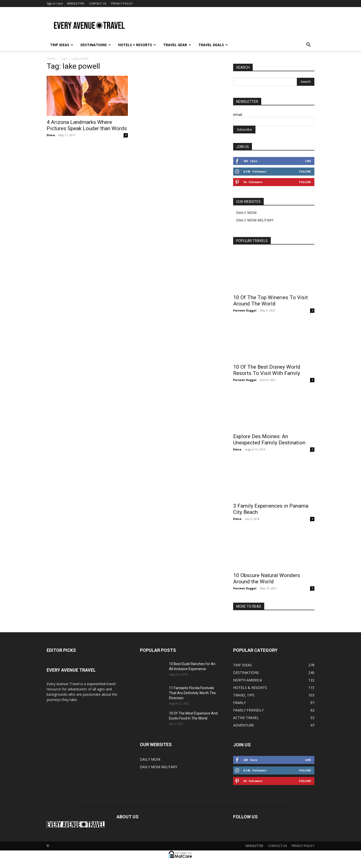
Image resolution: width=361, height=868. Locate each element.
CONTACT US (98, 3)
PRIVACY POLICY (122, 3)
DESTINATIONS (96, 45)
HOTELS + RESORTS (137, 45)
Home (51, 59)
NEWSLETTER (76, 3)
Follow (305, 171)
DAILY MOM (246, 213)
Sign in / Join (55, 3)
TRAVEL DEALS (213, 45)
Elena (51, 135)
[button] (308, 45)
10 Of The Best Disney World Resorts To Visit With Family (267, 370)
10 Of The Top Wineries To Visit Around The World (270, 301)
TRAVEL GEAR (177, 45)
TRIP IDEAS (62, 45)
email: (238, 114)
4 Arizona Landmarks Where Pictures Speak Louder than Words (87, 125)
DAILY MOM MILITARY (255, 220)
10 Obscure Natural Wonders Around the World (267, 578)
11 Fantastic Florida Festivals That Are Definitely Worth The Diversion (192, 693)
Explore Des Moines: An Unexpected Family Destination (269, 440)
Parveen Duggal (245, 310)
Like (308, 161)
